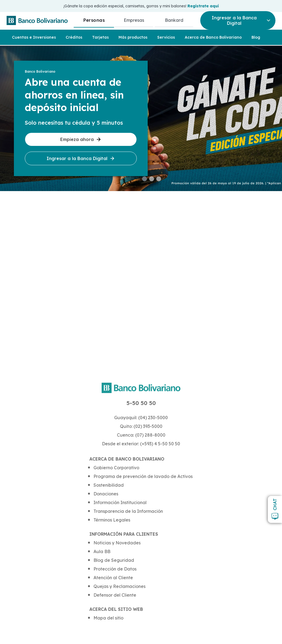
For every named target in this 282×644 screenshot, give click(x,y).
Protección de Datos (115, 569)
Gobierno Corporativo (116, 468)
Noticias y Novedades (117, 543)
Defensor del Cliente (115, 595)
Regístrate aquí (203, 6)
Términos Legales (112, 520)
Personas (94, 20)
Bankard (174, 20)
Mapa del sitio (108, 618)
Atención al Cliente (113, 578)
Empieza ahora (81, 139)
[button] (145, 179)
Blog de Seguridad (114, 560)
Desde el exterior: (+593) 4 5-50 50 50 (141, 444)
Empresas (134, 20)
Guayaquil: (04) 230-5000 (141, 418)
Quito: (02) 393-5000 (141, 426)
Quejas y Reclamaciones (119, 586)
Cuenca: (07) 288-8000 (141, 435)
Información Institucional (120, 502)
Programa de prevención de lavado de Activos (143, 476)
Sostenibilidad (109, 485)
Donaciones (106, 494)
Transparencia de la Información (128, 511)
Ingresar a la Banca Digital (81, 158)
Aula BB (102, 551)
